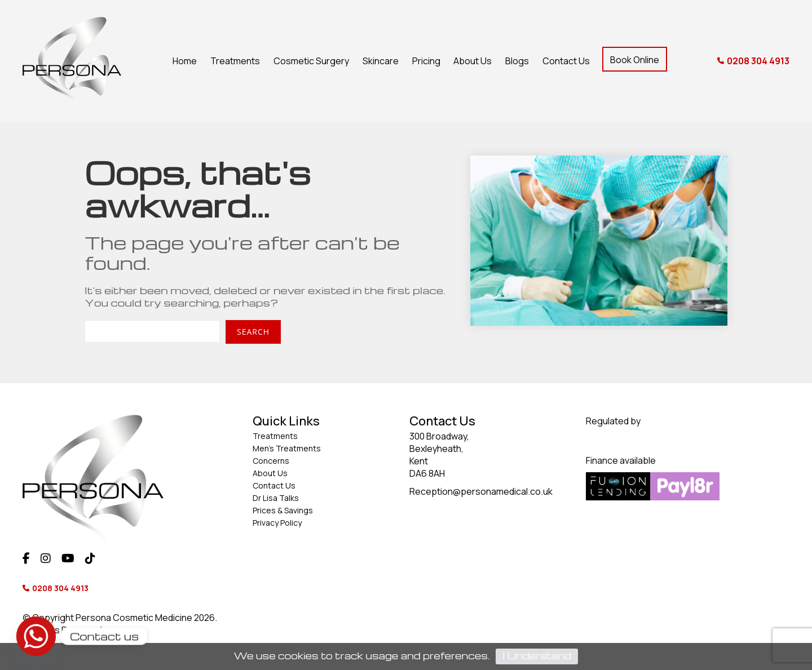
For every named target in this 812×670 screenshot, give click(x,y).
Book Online (635, 60)
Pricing (426, 61)
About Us (473, 61)
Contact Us (566, 61)
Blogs (517, 61)
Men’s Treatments (287, 448)
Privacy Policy (277, 523)
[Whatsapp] (36, 636)
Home (185, 61)
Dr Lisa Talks (276, 498)
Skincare (381, 61)
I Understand (537, 656)
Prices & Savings (283, 510)
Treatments (235, 61)
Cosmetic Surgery (311, 61)
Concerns (271, 461)
